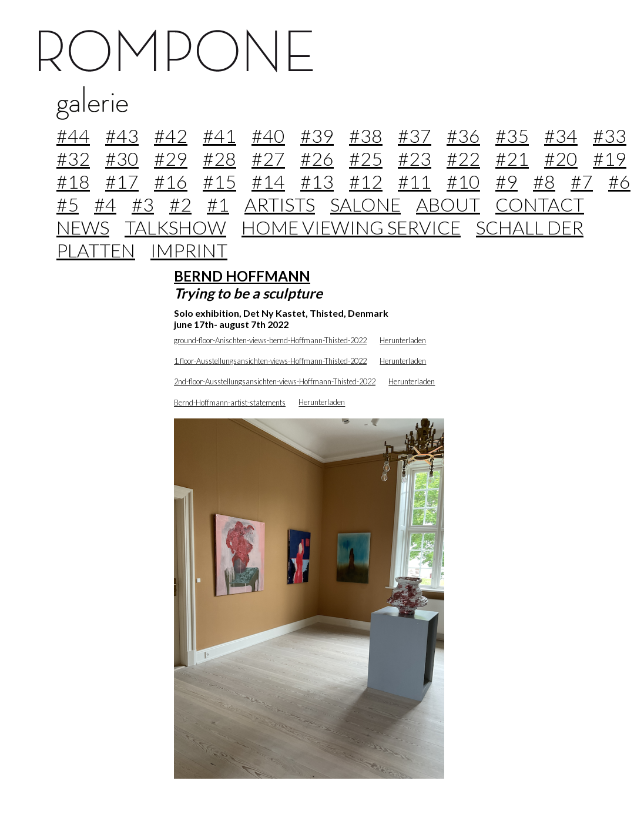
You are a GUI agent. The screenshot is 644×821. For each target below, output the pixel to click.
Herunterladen (403, 340)
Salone (365, 204)
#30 (122, 158)
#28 (219, 158)
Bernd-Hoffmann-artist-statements (230, 403)
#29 (171, 158)
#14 (268, 181)
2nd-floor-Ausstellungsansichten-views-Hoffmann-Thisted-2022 (275, 381)
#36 (463, 135)
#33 (610, 135)
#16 (171, 181)
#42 (171, 135)
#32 (73, 158)
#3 (143, 204)
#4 (105, 204)
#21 (512, 158)
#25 (366, 158)
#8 (544, 181)
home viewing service (351, 227)
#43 (122, 135)
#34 (561, 135)
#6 (619, 181)
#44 (73, 135)
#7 (582, 181)
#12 (366, 181)
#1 (218, 204)
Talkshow (175, 227)
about (448, 204)
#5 (68, 204)
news (83, 227)
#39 (317, 135)
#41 (219, 135)
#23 (415, 158)
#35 (512, 135)
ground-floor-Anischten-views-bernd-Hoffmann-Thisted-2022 (270, 340)
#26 (317, 158)
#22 (463, 158)
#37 (415, 135)
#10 (463, 181)
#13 (317, 181)
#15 (219, 181)
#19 (610, 158)
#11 (415, 181)
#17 (122, 181)
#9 (507, 181)
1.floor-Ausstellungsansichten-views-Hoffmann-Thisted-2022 (270, 361)
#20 (561, 158)
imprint (189, 250)
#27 (268, 158)
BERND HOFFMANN (242, 276)
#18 (73, 181)
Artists (280, 204)
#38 (366, 135)
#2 (180, 204)
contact (540, 204)
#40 (268, 135)
